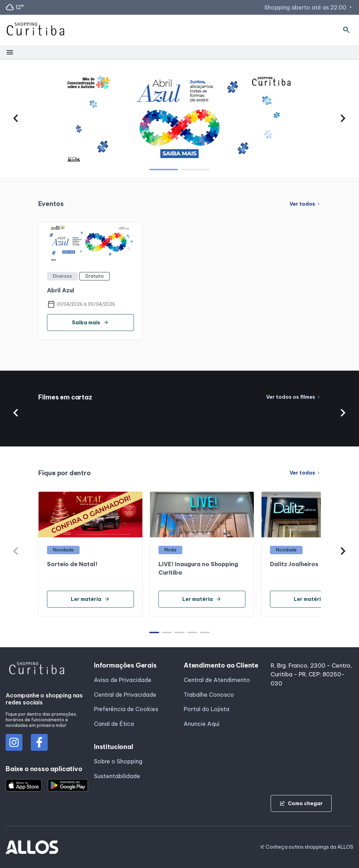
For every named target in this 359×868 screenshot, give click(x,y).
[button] (16, 118)
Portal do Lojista (206, 709)
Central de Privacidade (125, 695)
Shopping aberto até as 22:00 (309, 7)
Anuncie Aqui (202, 724)
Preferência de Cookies (126, 709)
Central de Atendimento (217, 680)
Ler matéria (90, 599)
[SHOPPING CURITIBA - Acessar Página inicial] (35, 30)
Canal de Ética (114, 724)
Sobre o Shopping (118, 761)
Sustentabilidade (117, 776)
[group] (179, 118)
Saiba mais (90, 323)
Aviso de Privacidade (123, 680)
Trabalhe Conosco (209, 695)
